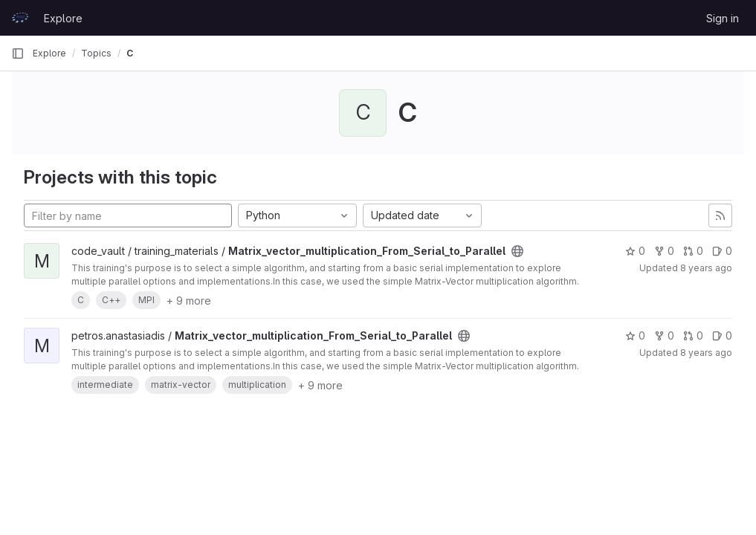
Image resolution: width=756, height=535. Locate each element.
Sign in (723, 18)
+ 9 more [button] (189, 301)
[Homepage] (20, 18)
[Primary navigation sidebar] (18, 53)
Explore (63, 18)
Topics (96, 53)
